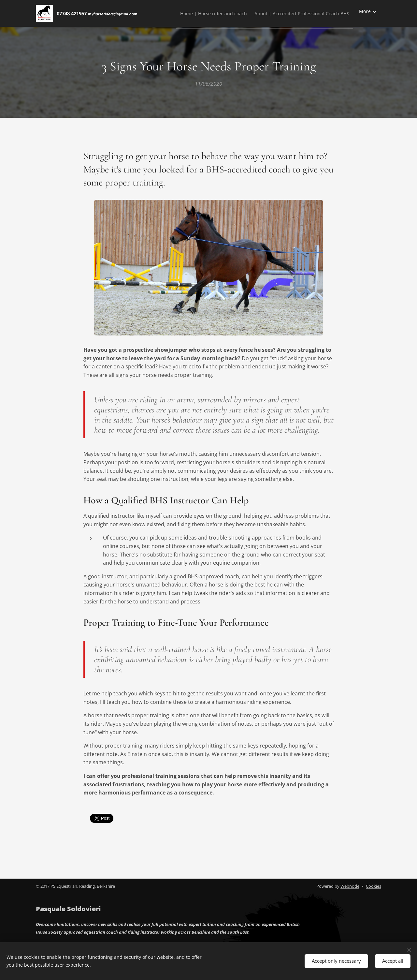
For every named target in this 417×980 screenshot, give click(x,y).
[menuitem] (203, 13)
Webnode (350, 886)
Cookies (374, 886)
